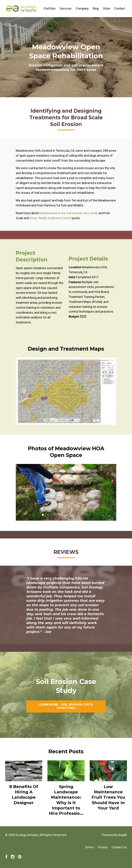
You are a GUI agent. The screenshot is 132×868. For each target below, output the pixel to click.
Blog (96, 8)
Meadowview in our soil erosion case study (69, 213)
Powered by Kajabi (114, 835)
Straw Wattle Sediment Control (51, 218)
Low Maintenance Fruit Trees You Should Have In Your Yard (108, 797)
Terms (89, 847)
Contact (120, 8)
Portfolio (50, 8)
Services (66, 8)
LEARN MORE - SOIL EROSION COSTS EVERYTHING (66, 706)
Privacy (103, 847)
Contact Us (119, 847)
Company (82, 8)
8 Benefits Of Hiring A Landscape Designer (24, 795)
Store (107, 8)
